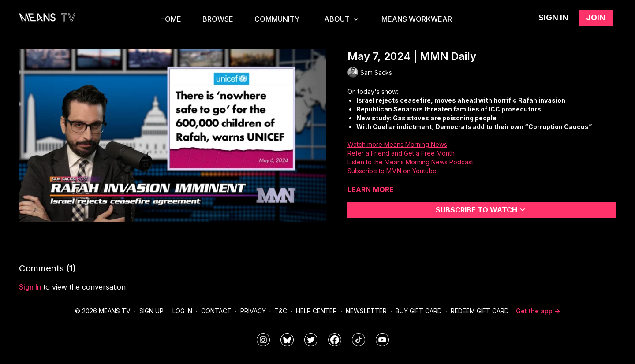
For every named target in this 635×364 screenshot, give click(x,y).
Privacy (253, 311)
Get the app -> (538, 311)
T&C (281, 311)
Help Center (316, 311)
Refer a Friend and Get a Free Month (401, 153)
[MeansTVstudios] (287, 340)
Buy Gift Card (419, 311)
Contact (216, 311)
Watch (357, 144)
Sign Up (151, 311)
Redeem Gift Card (480, 311)
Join (596, 17)
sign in (30, 287)
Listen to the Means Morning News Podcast (410, 162)
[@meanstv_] (359, 340)
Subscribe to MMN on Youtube (392, 171)
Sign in (553, 17)
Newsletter (366, 311)
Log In (182, 311)
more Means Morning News (406, 144)
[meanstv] (335, 340)
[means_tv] (263, 340)
